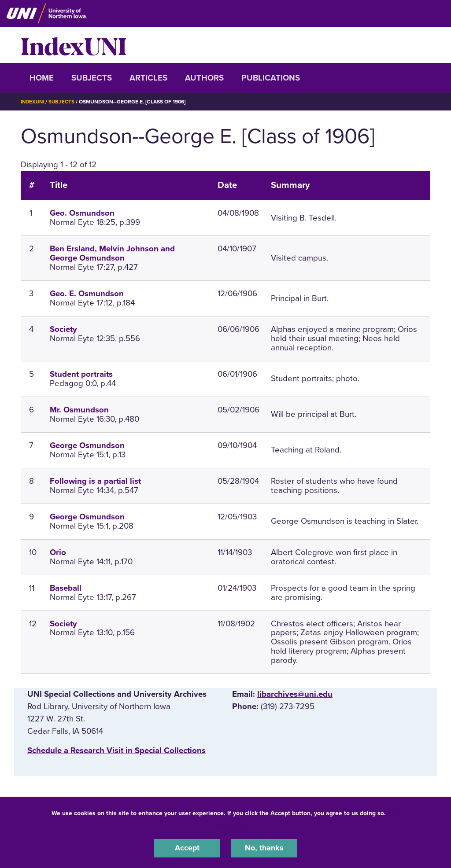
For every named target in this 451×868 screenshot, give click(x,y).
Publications (271, 78)
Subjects (92, 78)
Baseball (66, 588)
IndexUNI (74, 45)
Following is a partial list (95, 481)
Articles (148, 78)
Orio (58, 552)
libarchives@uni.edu (295, 694)
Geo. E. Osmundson (87, 294)
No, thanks (264, 848)
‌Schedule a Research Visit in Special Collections (116, 750)
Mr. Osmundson (79, 409)
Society (63, 329)
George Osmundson (87, 445)
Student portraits (81, 374)
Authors (204, 78)
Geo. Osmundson (82, 213)
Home (42, 78)
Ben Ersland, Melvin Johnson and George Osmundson (112, 253)
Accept (187, 848)
